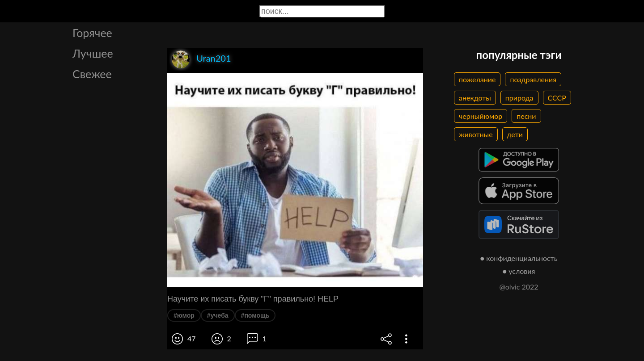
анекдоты (475, 98)
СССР (557, 98)
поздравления (533, 79)
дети (515, 134)
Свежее (92, 74)
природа (519, 98)
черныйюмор (481, 116)
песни (526, 116)
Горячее (92, 33)
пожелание (477, 79)
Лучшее (93, 53)
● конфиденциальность (519, 258)
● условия (519, 271)
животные (476, 134)
